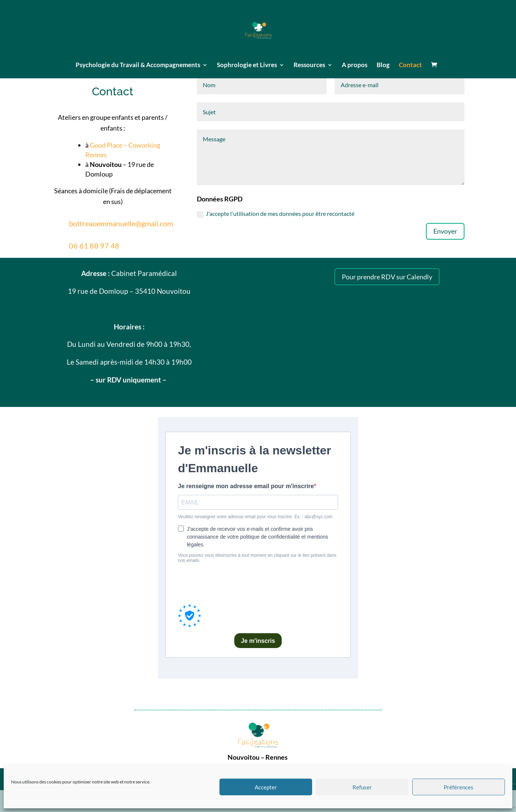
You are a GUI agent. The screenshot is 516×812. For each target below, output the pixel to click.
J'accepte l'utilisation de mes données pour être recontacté (276, 214)
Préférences (459, 787)
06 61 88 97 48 (94, 246)
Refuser (362, 787)
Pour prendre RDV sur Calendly (387, 277)
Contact (410, 65)
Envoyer (445, 231)
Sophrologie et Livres (247, 65)
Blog (383, 65)
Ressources (309, 65)
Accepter (266, 787)
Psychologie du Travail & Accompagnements (138, 65)
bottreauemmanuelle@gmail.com (121, 223)
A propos (355, 65)
